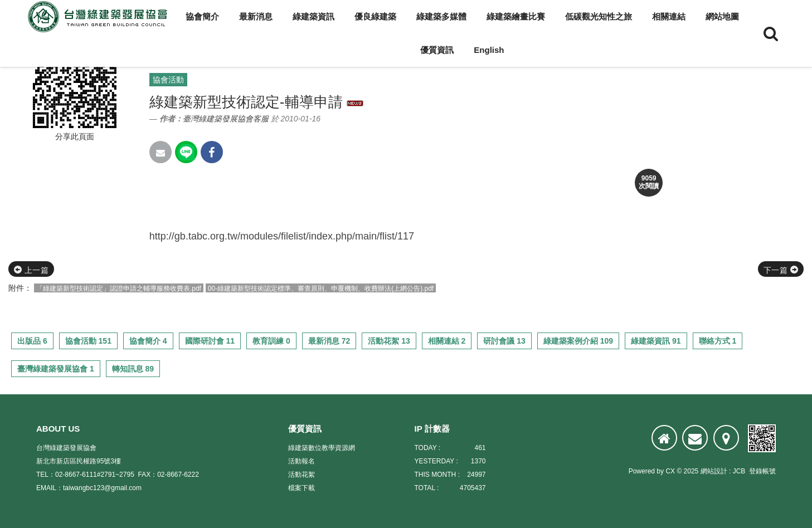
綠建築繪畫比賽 (516, 16)
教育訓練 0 (271, 341)
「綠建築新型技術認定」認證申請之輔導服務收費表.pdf (119, 289)
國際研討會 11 (210, 341)
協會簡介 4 (148, 341)
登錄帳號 (762, 471)
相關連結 (669, 16)
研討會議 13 (504, 341)
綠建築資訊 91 (656, 341)
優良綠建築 (375, 16)
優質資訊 (437, 50)
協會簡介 (202, 16)
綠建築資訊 (313, 16)
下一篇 (781, 270)
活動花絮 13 (389, 341)
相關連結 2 (447, 341)
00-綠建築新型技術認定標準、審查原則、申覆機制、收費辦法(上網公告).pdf (321, 289)
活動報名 (302, 461)
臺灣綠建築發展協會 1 (56, 369)
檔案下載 (302, 488)
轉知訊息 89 (133, 369)
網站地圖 (722, 16)
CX (670, 471)
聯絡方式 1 (718, 341)
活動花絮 (302, 475)
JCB (739, 471)
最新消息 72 (329, 341)
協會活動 (168, 80)
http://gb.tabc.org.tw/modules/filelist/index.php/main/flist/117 (282, 236)
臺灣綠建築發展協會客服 (226, 119)
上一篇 (31, 270)
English (489, 50)
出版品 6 (32, 341)
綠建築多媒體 (441, 16)
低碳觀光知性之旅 (599, 16)
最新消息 (256, 16)
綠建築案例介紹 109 (578, 341)
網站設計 (714, 471)
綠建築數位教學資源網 (322, 448)
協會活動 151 (88, 341)
